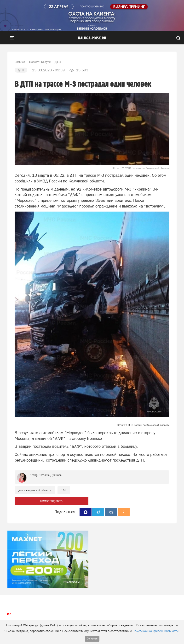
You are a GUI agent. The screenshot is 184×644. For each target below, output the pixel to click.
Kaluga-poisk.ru (92, 38)
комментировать (52, 501)
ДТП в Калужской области (35, 490)
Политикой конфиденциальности (155, 631)
